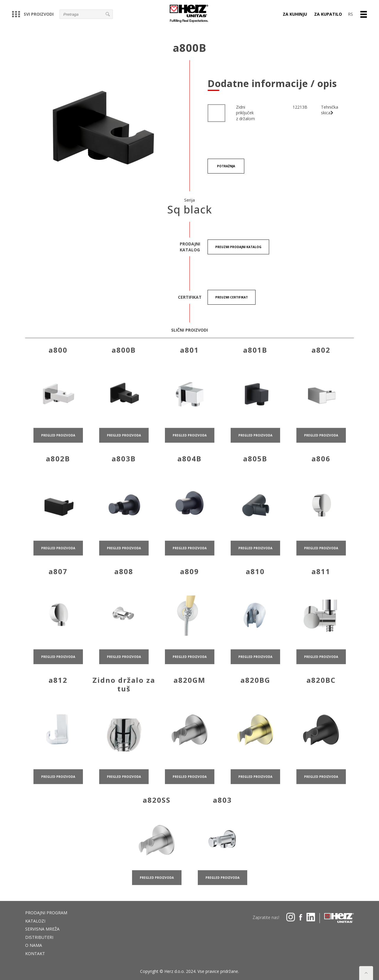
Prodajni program (46, 913)
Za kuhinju (295, 14)
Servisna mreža (42, 929)
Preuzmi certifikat (232, 297)
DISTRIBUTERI (39, 937)
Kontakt (35, 954)
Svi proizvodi (33, 14)
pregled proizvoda (58, 451)
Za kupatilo (328, 14)
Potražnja (226, 166)
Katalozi (35, 921)
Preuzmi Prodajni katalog (238, 247)
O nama (34, 945)
